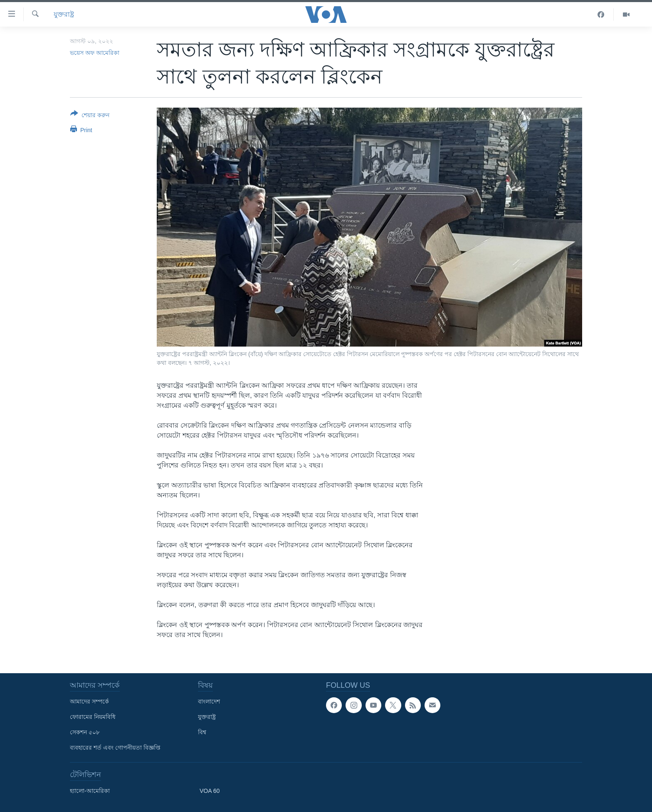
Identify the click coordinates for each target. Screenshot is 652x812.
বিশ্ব (202, 732)
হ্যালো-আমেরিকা (90, 791)
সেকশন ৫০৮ (85, 732)
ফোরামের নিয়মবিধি (93, 717)
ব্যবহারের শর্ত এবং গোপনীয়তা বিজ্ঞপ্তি (115, 748)
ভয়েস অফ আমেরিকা (95, 53)
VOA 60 (210, 791)
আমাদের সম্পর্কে (89, 701)
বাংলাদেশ (209, 701)
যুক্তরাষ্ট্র (64, 14)
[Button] (90, 116)
